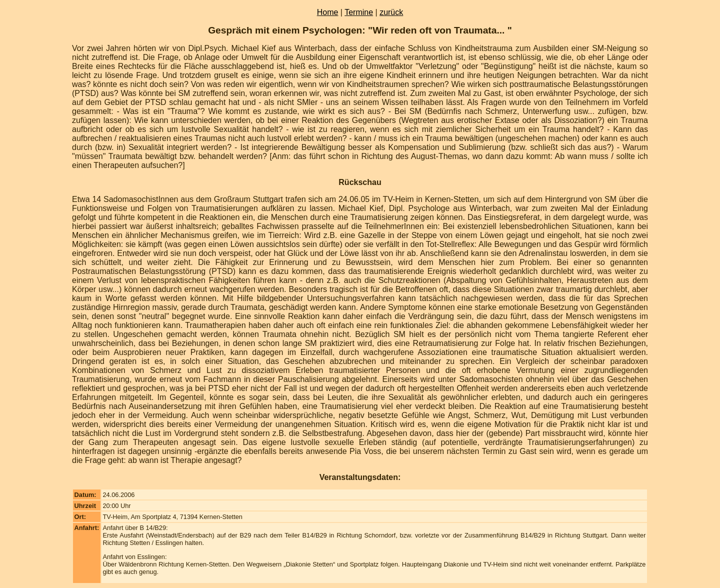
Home (328, 12)
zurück (391, 12)
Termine (359, 12)
